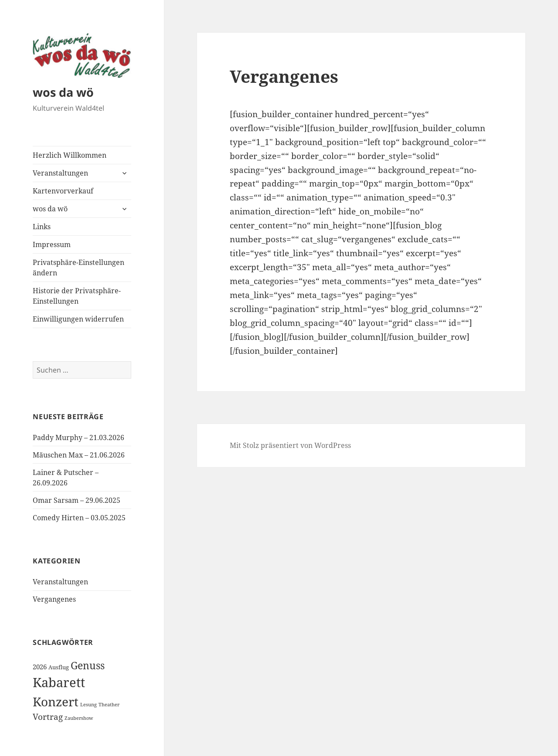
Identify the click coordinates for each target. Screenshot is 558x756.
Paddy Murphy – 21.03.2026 (78, 437)
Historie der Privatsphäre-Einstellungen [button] (77, 296)
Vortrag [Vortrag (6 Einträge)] (48, 717)
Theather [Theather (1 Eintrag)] (109, 705)
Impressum (52, 244)
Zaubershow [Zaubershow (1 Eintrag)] (79, 718)
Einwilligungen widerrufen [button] (78, 319)
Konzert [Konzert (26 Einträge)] (56, 702)
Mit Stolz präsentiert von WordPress (290, 445)
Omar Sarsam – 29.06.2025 (77, 500)
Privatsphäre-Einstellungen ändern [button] (78, 268)
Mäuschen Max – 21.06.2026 (79, 455)
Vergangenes (54, 599)
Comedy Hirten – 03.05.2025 (79, 518)
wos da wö (63, 92)
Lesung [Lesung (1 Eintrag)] (88, 705)
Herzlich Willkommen (70, 155)
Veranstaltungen (60, 173)
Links (42, 227)
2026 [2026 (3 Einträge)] (40, 667)
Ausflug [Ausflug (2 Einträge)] (59, 667)
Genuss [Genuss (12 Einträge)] (88, 665)
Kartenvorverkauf (63, 191)
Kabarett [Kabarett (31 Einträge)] (59, 682)
